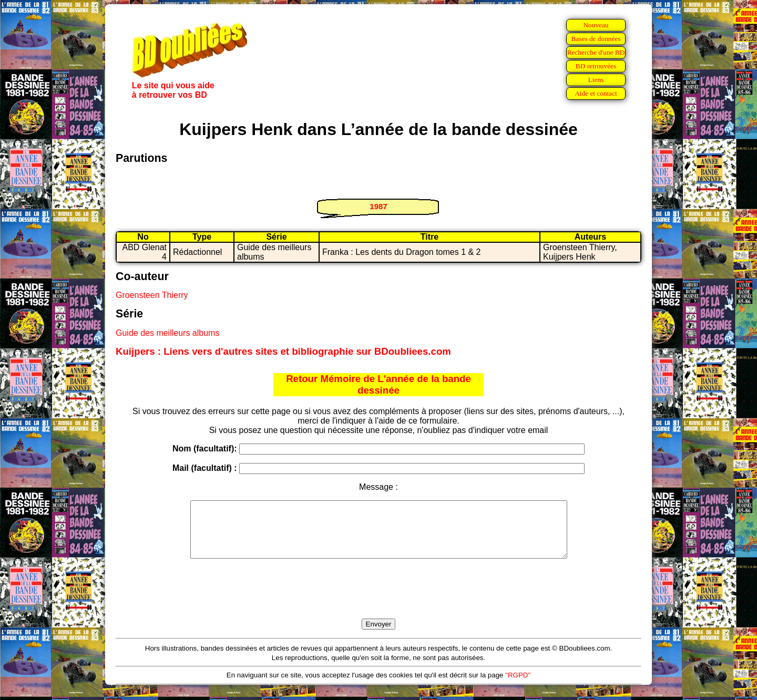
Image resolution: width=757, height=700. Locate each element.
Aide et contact (596, 93)
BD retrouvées (596, 66)
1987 (378, 206)
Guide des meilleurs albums (167, 333)
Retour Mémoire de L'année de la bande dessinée (378, 384)
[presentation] (378, 601)
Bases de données (596, 39)
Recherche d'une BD (596, 52)
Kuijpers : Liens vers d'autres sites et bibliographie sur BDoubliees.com (283, 351)
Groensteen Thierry (152, 295)
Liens (596, 80)
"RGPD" (518, 686)
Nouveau (596, 25)
